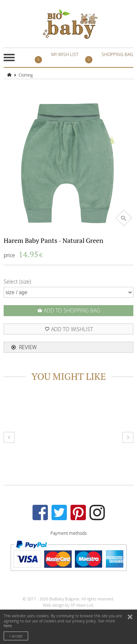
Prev (9, 437)
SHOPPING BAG (110, 58)
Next (128, 437)
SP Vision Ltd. (82, 605)
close (131, 618)
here (8, 626)
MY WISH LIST (57, 58)
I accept (16, 636)
